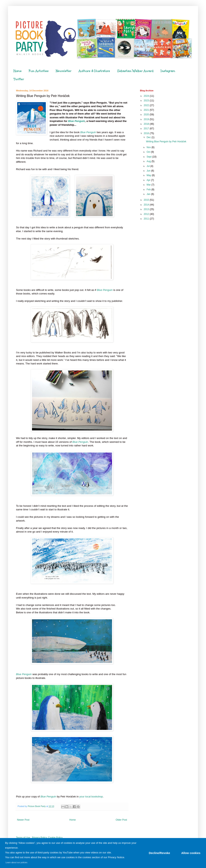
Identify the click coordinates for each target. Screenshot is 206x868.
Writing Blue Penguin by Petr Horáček (166, 142)
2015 (147, 200)
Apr (149, 180)
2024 (147, 96)
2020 (147, 115)
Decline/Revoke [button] (159, 853)
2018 (147, 124)
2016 (147, 133)
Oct (149, 152)
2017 (147, 129)
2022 (147, 105)
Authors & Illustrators (94, 71)
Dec (149, 137)
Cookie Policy (55, 838)
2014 (147, 205)
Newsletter (64, 71)
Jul (148, 166)
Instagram (168, 71)
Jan (149, 194)
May (149, 175)
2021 (147, 110)
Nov (149, 147)
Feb (149, 190)
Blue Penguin (77, 121)
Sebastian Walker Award (135, 71)
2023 (147, 101)
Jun (149, 171)
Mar (149, 185)
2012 (147, 214)
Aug (149, 161)
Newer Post (23, 820)
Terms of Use (23, 838)
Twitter (19, 79)
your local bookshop (91, 797)
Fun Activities (39, 71)
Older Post (121, 820)
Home (17, 71)
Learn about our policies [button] (16, 863)
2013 (147, 209)
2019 (147, 119)
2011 (147, 219)
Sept (149, 157)
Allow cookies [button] (191, 853)
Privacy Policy (39, 838)
